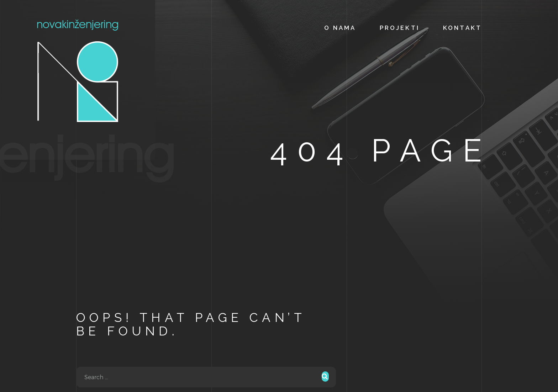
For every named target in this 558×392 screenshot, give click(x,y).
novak (78, 70)
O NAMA (340, 28)
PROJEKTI (400, 28)
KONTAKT (462, 28)
